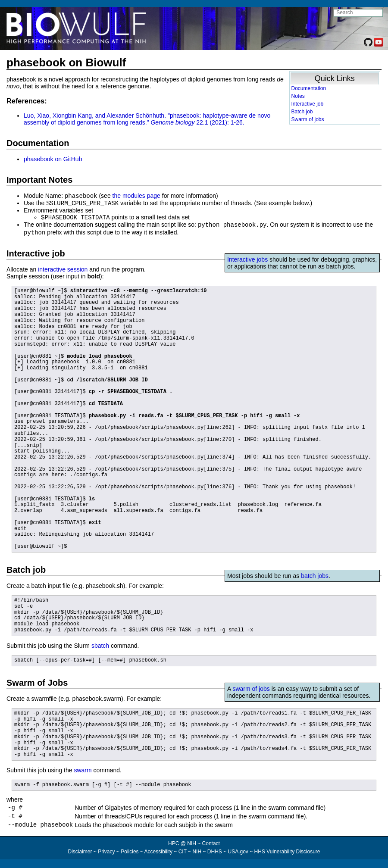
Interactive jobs (247, 257)
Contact (211, 845)
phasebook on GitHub (53, 159)
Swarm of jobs (308, 119)
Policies (130, 853)
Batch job (302, 112)
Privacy (106, 853)
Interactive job (308, 104)
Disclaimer (80, 853)
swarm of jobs (251, 687)
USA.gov (238, 853)
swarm (83, 768)
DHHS (215, 853)
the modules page (136, 196)
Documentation (309, 88)
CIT (183, 853)
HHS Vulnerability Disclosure (287, 853)
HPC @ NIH (183, 845)
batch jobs (315, 574)
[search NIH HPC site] (358, 13)
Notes (298, 96)
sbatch (100, 643)
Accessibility (158, 853)
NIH (197, 853)
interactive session (63, 267)
